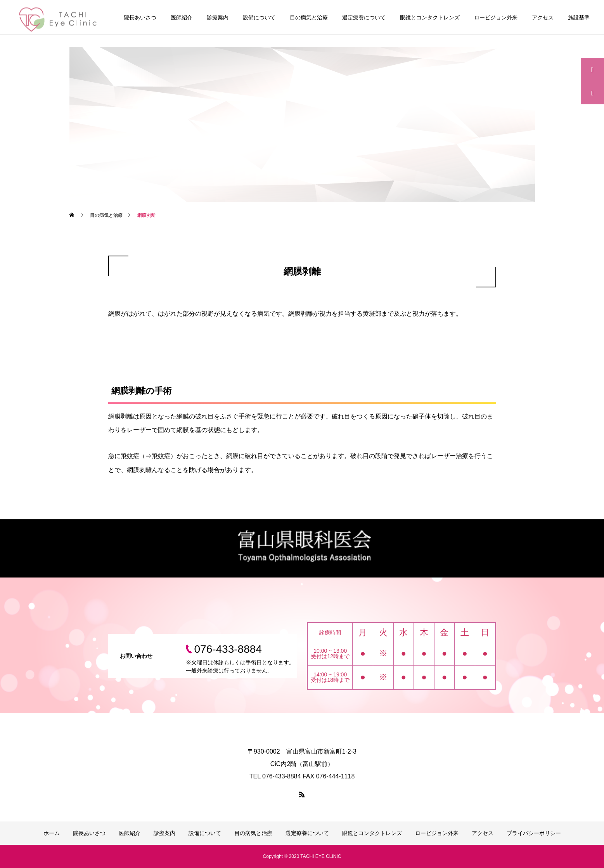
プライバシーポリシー (534, 833)
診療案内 (218, 17)
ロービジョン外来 (496, 17)
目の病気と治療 (309, 17)
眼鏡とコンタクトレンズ (430, 17)
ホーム (52, 833)
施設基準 (579, 17)
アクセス (543, 17)
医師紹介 (182, 17)
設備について (259, 17)
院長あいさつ (140, 17)
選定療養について (364, 17)
